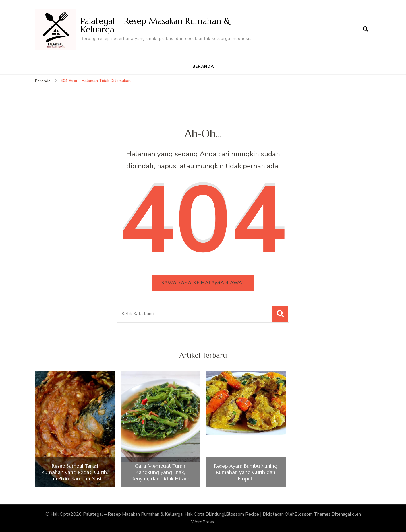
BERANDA (203, 66)
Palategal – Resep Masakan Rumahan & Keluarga (155, 25)
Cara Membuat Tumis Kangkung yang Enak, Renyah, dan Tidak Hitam (160, 472)
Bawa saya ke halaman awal (203, 283)
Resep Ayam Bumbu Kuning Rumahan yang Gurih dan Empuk (246, 472)
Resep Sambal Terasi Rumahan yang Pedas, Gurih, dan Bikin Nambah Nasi (75, 472)
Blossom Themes (313, 514)
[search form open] (366, 29)
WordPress (203, 522)
